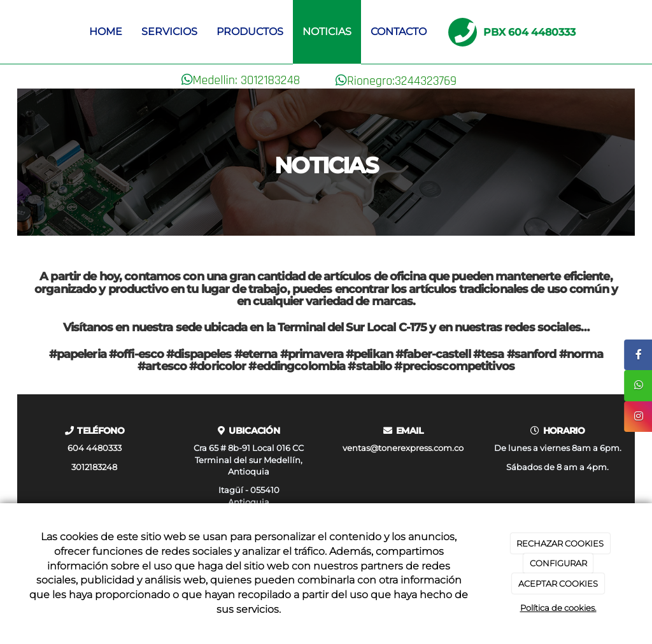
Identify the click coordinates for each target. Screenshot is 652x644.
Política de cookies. (558, 608)
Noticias (327, 32)
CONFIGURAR (558, 563)
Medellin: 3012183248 (247, 80)
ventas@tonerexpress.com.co (403, 448)
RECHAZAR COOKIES (560, 543)
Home (106, 32)
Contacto (399, 32)
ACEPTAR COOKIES (558, 583)
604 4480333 (95, 448)
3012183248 (94, 467)
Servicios (169, 32)
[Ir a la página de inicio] (24, 32)
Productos (250, 32)
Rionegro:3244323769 (402, 81)
